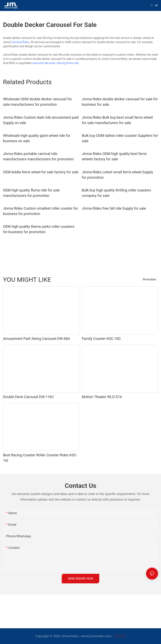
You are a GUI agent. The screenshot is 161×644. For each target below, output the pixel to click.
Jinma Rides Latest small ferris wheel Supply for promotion (117, 175)
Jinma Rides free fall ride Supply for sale (114, 208)
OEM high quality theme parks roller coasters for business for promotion (39, 229)
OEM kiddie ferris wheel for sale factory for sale (41, 172)
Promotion (150, 279)
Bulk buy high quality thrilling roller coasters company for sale (116, 193)
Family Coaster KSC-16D (101, 339)
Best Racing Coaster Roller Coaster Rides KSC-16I (40, 458)
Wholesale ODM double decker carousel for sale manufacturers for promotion (37, 102)
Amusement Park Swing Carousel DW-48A (36, 339)
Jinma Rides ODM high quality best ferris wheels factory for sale (114, 156)
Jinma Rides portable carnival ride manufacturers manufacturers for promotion (38, 156)
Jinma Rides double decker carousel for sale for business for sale (120, 102)
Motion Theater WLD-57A (102, 397)
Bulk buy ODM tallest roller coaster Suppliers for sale (120, 138)
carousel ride (40, 63)
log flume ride (70, 63)
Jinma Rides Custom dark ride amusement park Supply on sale (41, 120)
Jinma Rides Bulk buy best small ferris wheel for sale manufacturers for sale (117, 120)
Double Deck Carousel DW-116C (28, 397)
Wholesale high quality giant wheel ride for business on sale (37, 138)
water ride (55, 63)
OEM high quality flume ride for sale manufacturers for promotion (31, 193)
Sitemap (120, 636)
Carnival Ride (19, 42)
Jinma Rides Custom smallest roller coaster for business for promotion (41, 211)
